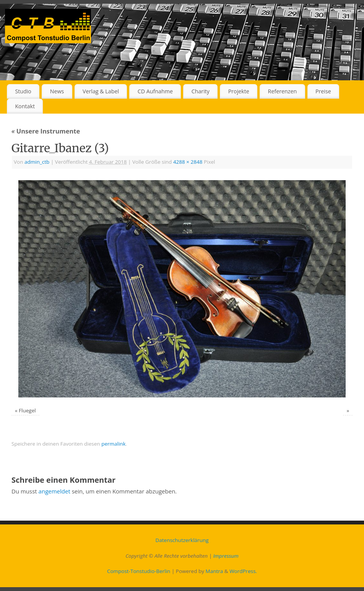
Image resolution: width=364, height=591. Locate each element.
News (57, 91)
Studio (23, 91)
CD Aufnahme (155, 91)
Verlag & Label (101, 91)
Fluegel (27, 410)
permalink (114, 444)
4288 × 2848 (188, 162)
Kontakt (25, 106)
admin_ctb (37, 162)
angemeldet (54, 491)
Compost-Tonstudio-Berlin (139, 571)
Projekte (239, 91)
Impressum (226, 556)
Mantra (214, 571)
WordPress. (243, 571)
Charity (201, 91)
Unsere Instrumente (46, 131)
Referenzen (283, 91)
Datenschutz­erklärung (182, 540)
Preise (323, 91)
